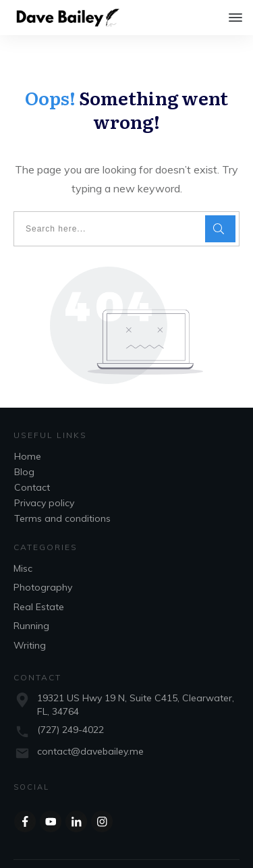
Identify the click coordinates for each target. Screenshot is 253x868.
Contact (32, 460)
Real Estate (39, 580)
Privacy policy (44, 476)
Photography (43, 560)
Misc (23, 541)
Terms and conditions (62, 491)
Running (31, 599)
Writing (30, 618)
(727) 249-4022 (71, 703)
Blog (24, 445)
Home (28, 429)
